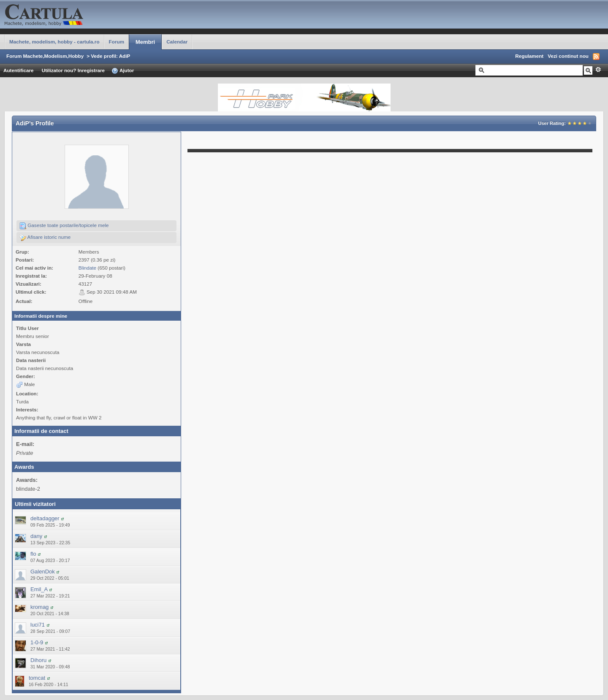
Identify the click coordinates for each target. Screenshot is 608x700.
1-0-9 (37, 642)
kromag (39, 607)
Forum (117, 42)
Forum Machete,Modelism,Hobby (45, 56)
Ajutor (123, 71)
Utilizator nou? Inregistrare (73, 70)
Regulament (529, 56)
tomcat (37, 678)
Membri (145, 42)
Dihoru (38, 660)
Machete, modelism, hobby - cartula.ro (54, 42)
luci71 (38, 625)
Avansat (598, 70)
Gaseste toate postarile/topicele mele (64, 226)
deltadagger (45, 518)
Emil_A (39, 589)
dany (36, 536)
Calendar (177, 42)
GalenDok (43, 572)
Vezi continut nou (568, 56)
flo (33, 554)
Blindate (87, 268)
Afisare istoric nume (45, 238)
